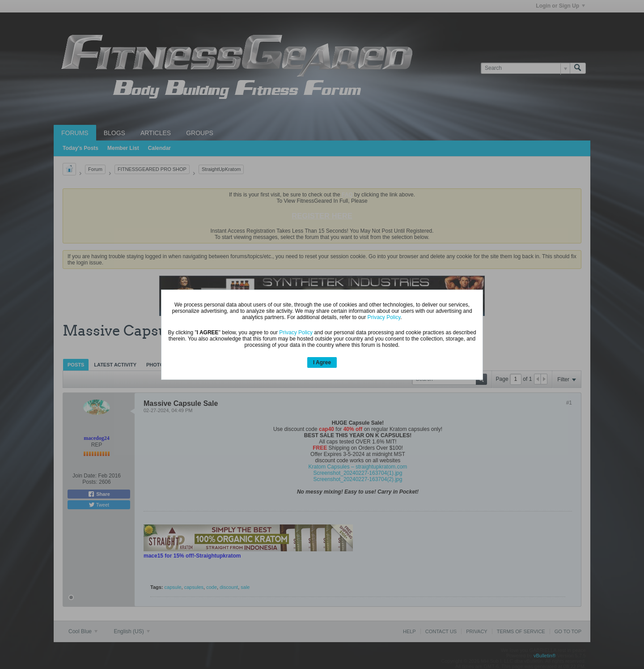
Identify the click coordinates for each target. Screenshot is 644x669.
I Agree (322, 362)
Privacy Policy (384, 317)
